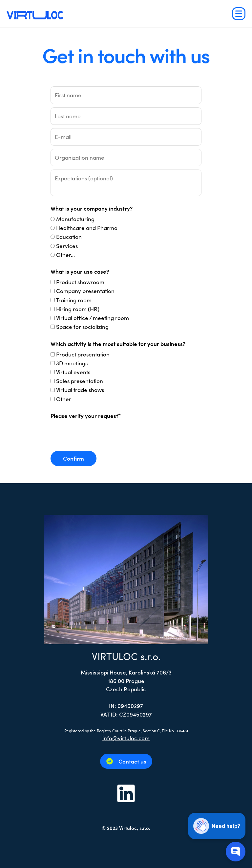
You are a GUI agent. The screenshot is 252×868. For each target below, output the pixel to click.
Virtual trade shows (80, 390)
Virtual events (73, 372)
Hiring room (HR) (78, 309)
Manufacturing (75, 219)
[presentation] (100, 435)
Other (64, 399)
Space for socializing (82, 327)
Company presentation (85, 291)
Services (67, 246)
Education (69, 237)
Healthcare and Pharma (87, 228)
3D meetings (72, 363)
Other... (65, 255)
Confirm (73, 458)
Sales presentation (80, 381)
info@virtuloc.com (126, 738)
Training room (74, 300)
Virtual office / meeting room (93, 318)
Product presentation (83, 354)
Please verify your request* (86, 416)
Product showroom (80, 282)
